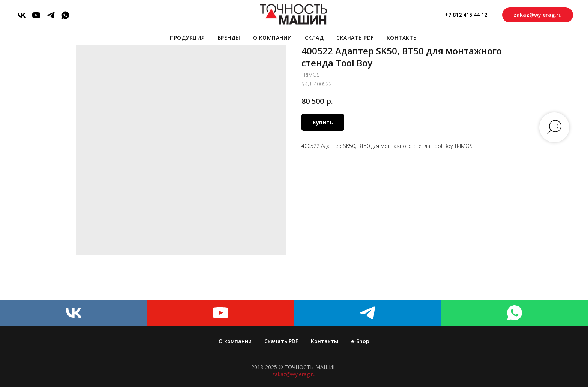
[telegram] (51, 15)
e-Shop (360, 341)
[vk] (22, 15)
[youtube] (36, 15)
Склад (314, 38)
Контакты (402, 38)
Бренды (229, 38)
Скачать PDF (355, 38)
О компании (273, 38)
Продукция (187, 38)
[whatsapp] (65, 15)
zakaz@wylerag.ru (294, 374)
